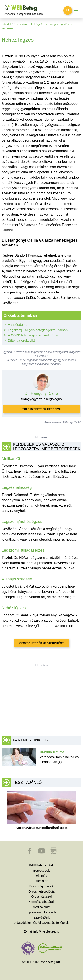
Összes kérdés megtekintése (41, 643)
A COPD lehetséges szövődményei (34, 335)
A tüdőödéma (18, 325)
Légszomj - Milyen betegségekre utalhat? (38, 330)
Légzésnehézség (17, 487)
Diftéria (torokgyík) (22, 340)
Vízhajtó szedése (17, 579)
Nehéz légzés (14, 608)
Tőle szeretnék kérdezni (41, 409)
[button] (30, 853)
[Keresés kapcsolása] (68, 11)
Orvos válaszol (23, 24)
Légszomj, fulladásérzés (23, 550)
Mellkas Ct (11, 459)
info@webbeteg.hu (46, 931)
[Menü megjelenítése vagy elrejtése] (76, 11)
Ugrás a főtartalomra (4, 5)
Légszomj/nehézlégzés (22, 522)
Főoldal (6, 24)
